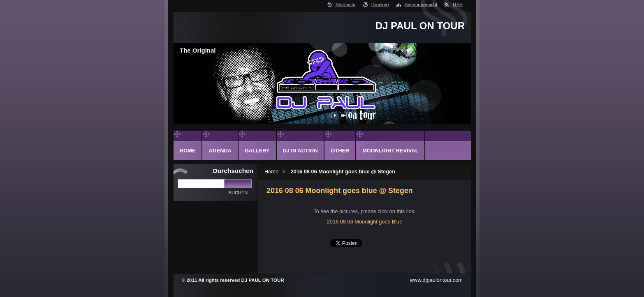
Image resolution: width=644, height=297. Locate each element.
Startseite (346, 5)
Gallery (257, 151)
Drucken (380, 5)
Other (340, 151)
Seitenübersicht (421, 5)
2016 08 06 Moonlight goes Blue (365, 222)
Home (271, 172)
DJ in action (300, 151)
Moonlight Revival (390, 151)
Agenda (220, 151)
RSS (458, 5)
